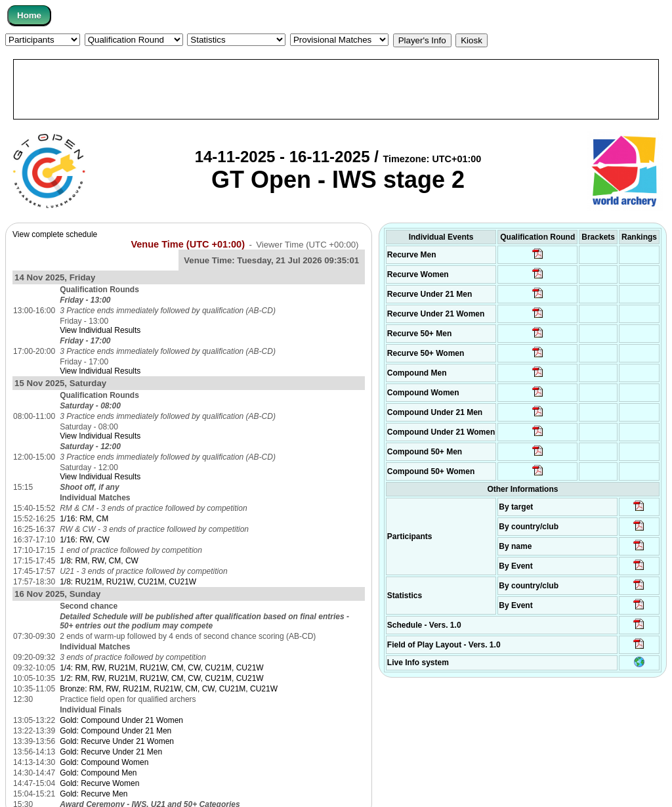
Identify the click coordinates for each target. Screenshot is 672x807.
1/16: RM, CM (84, 519)
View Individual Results (100, 330)
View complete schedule (55, 234)
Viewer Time (307, 245)
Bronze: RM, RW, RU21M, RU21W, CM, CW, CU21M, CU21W (169, 689)
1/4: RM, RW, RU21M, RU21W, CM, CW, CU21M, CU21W (162, 668)
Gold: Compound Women (104, 762)
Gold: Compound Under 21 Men (115, 731)
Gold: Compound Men (98, 773)
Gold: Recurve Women (99, 783)
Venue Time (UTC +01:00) (188, 244)
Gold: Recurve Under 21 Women (117, 741)
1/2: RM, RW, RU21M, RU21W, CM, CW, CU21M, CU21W (162, 678)
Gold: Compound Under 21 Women (121, 720)
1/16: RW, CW (85, 540)
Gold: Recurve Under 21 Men (111, 752)
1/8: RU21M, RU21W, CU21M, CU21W (128, 582)
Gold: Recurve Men (94, 794)
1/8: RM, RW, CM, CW (99, 561)
